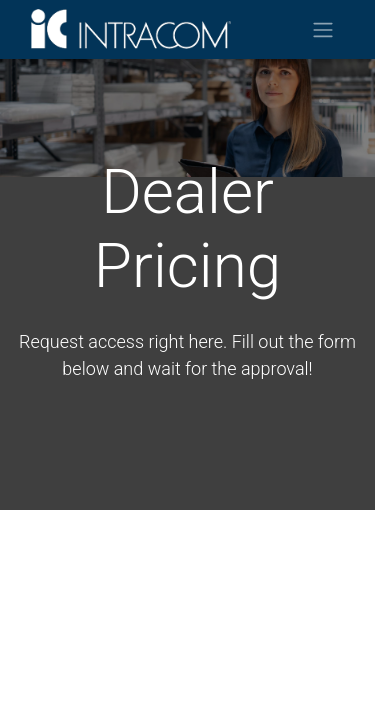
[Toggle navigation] (323, 29)
